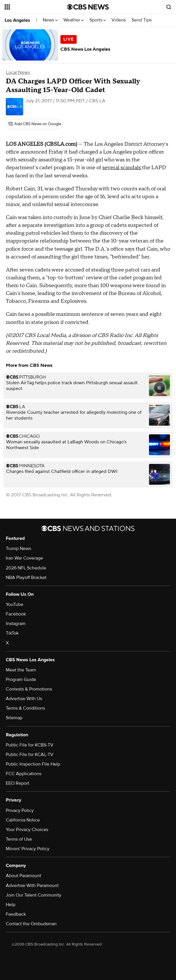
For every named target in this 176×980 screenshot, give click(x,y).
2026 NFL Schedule (26, 568)
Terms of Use (19, 839)
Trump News (18, 549)
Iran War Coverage (24, 558)
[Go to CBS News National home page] (88, 7)
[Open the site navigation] (32, 7)
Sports (98, 20)
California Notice (23, 820)
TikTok (12, 633)
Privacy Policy (20, 810)
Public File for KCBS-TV (30, 745)
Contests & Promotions (29, 689)
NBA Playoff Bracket (26, 578)
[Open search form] (169, 7)
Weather (73, 20)
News (50, 20)
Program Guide (21, 680)
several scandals (122, 168)
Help (11, 905)
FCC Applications (24, 774)
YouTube (15, 604)
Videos (119, 20)
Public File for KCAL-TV (30, 755)
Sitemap (14, 718)
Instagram (16, 624)
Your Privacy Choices (27, 830)
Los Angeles (17, 20)
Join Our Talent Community (34, 895)
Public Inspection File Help (33, 764)
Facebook (16, 614)
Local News (18, 72)
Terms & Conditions (25, 708)
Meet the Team (21, 670)
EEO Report (18, 783)
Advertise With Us (24, 699)
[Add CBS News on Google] (35, 124)
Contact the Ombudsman (31, 924)
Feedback (16, 914)
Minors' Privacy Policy (28, 849)
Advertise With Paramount (32, 886)
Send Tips (142, 20)
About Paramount (24, 876)
